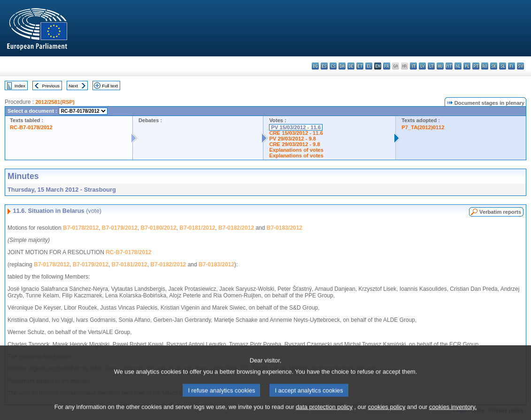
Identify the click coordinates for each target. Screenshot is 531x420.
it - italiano (413, 66)
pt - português (476, 66)
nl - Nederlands (458, 66)
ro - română (485, 66)
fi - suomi (512, 66)
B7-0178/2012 (81, 228)
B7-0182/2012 (236, 228)
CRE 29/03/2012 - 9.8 (294, 144)
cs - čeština (333, 66)
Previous (51, 86)
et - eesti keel (360, 66)
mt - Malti (449, 66)
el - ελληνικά (369, 66)
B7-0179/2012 (120, 228)
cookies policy (387, 413)
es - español (324, 66)
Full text (110, 86)
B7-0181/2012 (197, 228)
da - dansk (342, 66)
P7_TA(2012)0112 (423, 127)
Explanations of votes (296, 150)
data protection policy (324, 413)
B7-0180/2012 (159, 228)
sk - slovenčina (494, 66)
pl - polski (467, 66)
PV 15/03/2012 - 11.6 (296, 127)
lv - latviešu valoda (422, 66)
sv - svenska (520, 66)
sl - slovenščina (503, 66)
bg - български (315, 66)
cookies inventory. (453, 413)
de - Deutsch (351, 66)
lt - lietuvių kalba (431, 66)
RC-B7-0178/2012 (31, 127)
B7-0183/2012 (285, 228)
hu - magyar (440, 66)
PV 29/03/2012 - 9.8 (292, 139)
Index (20, 86)
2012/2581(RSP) (55, 102)
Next (73, 86)
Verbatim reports (500, 212)
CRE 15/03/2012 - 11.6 (296, 133)
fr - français (387, 66)
